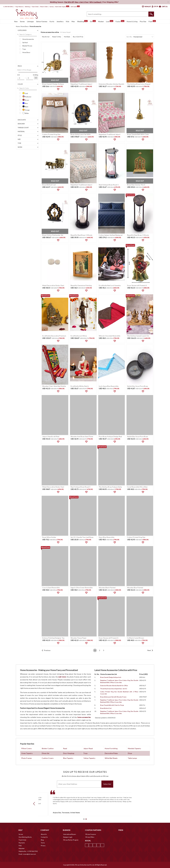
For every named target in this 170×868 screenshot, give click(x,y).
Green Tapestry (27, 753)
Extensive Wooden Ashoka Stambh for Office (114, 686)
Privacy (43, 846)
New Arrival (46, 37)
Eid (93, 21)
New (16, 21)
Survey (51, 7)
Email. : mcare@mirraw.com (27, 854)
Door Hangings (69, 753)
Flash (152, 21)
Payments (22, 843)
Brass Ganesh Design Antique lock (111, 677)
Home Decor (26, 52)
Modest (101, 21)
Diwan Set (46, 753)
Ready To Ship (57, 37)
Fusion (120, 21)
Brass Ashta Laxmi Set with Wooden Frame (113, 697)
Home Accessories (28, 39)
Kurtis (52, 21)
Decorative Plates (111, 753)
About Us (44, 834)
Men (73, 21)
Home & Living (132, 21)
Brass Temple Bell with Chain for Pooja (112, 705)
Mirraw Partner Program (71, 840)
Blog (42, 840)
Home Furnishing (111, 748)
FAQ (20, 846)
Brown (26, 100)
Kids (68, 21)
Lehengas (30, 21)
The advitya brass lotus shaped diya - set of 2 (114, 689)
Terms (43, 843)
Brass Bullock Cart (106, 708)
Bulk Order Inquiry (61, 7)
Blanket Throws (27, 46)
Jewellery (60, 21)
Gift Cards (75, 7)
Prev (35, 804)
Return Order (44, 7)
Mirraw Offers (90, 837)
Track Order (35, 7)
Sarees (22, 21)
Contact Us (44, 837)
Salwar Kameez (42, 21)
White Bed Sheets (111, 758)
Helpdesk (22, 848)
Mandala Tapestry (134, 748)
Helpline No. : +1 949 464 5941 (28, 851)
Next (149, 650)
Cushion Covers (48, 758)
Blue (25, 103)
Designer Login (68, 837)
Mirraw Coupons (91, 834)
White (25, 113)
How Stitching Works (25, 837)
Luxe (110, 21)
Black (25, 106)
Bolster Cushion (48, 748)
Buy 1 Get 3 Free (78, 37)
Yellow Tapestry (89, 758)
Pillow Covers (27, 748)
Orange (26, 110)
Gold (25, 93)
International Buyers (70, 834)
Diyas (130, 753)
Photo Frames (27, 758)
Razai (65, 748)
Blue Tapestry (68, 758)
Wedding (82, 21)
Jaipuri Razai (88, 748)
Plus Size (143, 21)
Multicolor (27, 96)
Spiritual (25, 42)
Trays (24, 49)
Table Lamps (132, 758)
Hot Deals (67, 37)
